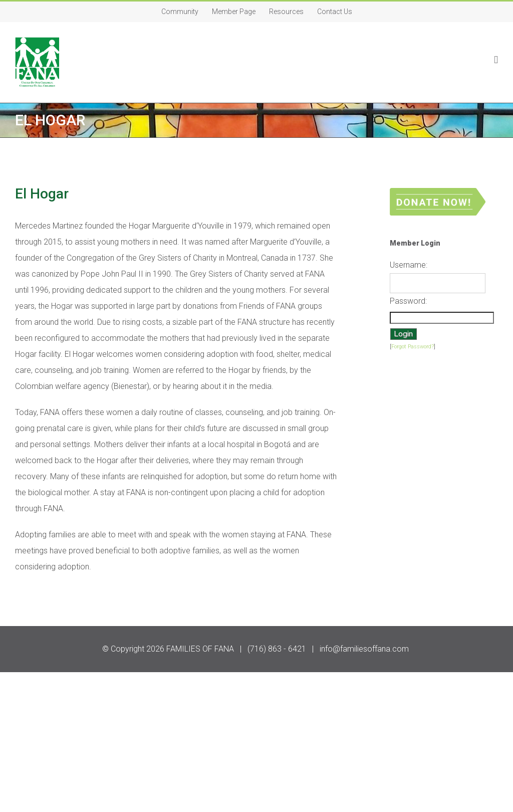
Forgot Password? (413, 347)
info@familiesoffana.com (364, 649)
